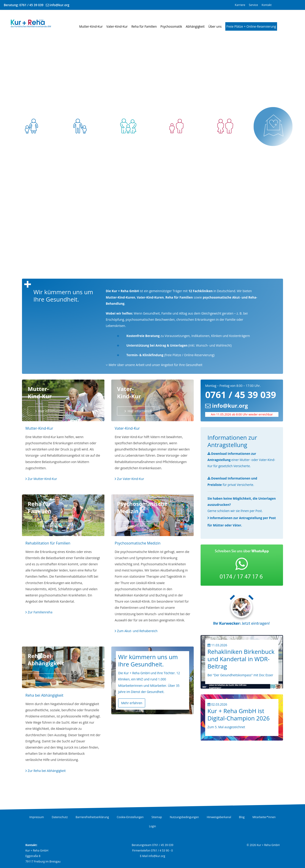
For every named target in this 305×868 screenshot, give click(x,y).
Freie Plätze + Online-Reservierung (251, 26)
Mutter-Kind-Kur (91, 26)
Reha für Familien (144, 26)
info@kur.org (60, 5)
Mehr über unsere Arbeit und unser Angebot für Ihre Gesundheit (154, 365)
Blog (242, 817)
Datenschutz (60, 817)
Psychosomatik (171, 26)
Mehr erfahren (132, 703)
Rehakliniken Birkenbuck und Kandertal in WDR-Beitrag (241, 659)
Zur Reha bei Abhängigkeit (47, 771)
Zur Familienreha (40, 612)
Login (152, 826)
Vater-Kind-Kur (117, 26)
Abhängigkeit (195, 26)
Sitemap (157, 817)
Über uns (215, 26)
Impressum (37, 817)
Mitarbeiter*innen (264, 817)
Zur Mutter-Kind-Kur (42, 479)
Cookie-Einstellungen (130, 817)
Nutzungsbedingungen (184, 817)
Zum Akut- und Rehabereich (137, 631)
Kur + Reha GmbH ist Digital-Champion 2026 (239, 715)
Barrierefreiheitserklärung (92, 817)
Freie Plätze (274, 154)
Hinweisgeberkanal (219, 817)
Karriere (240, 5)
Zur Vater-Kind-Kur (131, 479)
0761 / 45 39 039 (31, 5)
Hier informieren (50, 411)
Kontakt (267, 5)
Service (253, 5)
